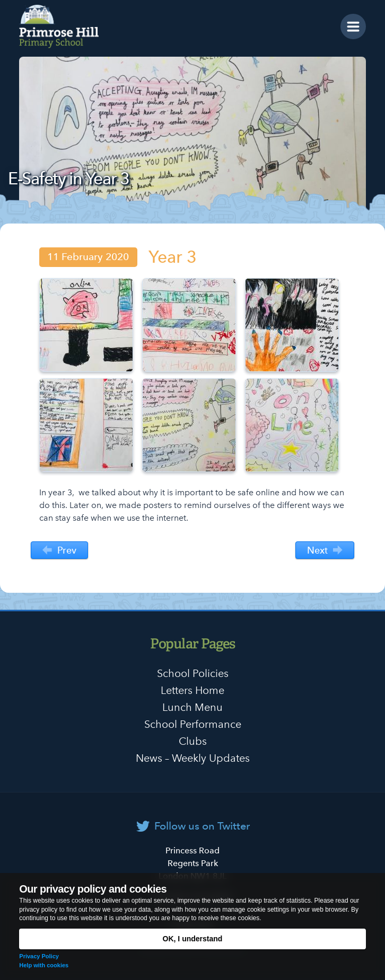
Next (325, 551)
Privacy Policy (39, 956)
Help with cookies (44, 965)
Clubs (193, 741)
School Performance (193, 724)
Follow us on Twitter (202, 826)
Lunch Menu (192, 707)
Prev (59, 551)
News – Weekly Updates (193, 758)
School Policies (193, 673)
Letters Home (192, 690)
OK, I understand (193, 939)
